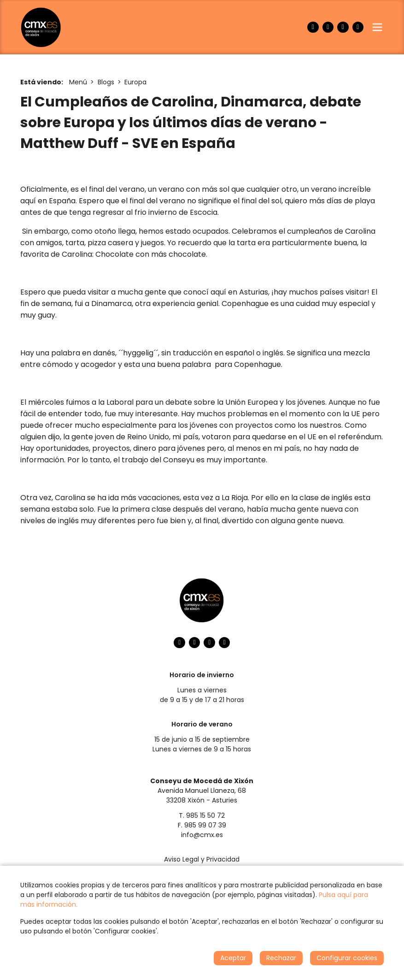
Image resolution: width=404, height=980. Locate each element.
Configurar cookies (347, 958)
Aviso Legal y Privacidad (202, 859)
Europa (135, 82)
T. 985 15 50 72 (202, 815)
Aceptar (233, 958)
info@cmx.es (202, 835)
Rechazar (281, 958)
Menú (78, 82)
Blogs (106, 82)
